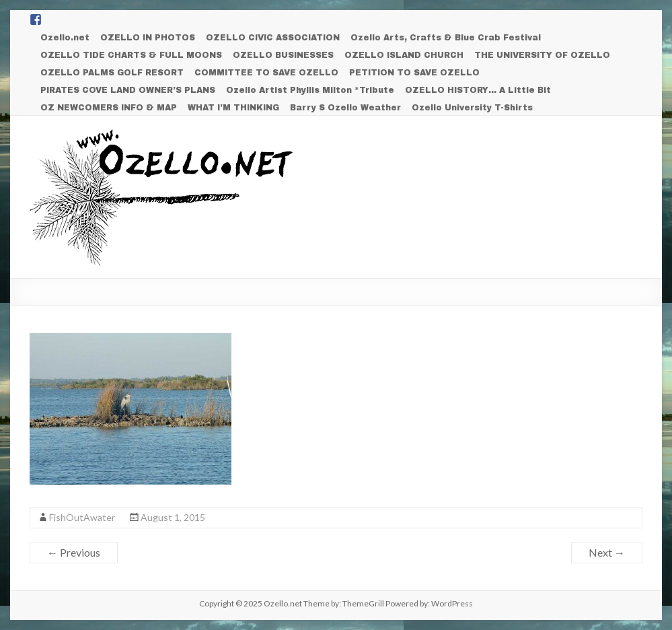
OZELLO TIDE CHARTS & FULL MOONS (131, 55)
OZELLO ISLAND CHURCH (404, 55)
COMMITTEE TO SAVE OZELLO (266, 73)
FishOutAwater (82, 517)
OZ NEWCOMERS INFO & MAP (109, 108)
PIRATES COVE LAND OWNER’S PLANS (128, 90)
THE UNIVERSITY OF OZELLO (542, 55)
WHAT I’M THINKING (233, 108)
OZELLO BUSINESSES (283, 55)
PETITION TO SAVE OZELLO (414, 73)
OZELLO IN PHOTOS (148, 38)
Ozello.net (65, 38)
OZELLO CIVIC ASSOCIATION (273, 38)
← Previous (74, 552)
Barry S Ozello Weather (345, 108)
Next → (607, 552)
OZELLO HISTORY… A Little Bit (478, 90)
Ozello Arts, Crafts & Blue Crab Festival (446, 38)
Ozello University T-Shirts (472, 108)
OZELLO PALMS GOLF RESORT (112, 73)
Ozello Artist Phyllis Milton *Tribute (310, 90)
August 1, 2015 (173, 517)
